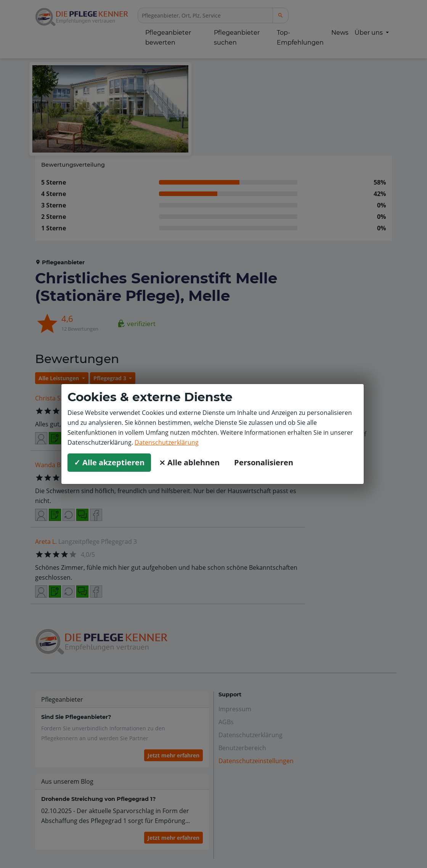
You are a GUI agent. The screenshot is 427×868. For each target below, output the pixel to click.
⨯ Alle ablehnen (189, 462)
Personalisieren (264, 462)
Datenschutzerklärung (167, 442)
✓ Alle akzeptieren (109, 462)
